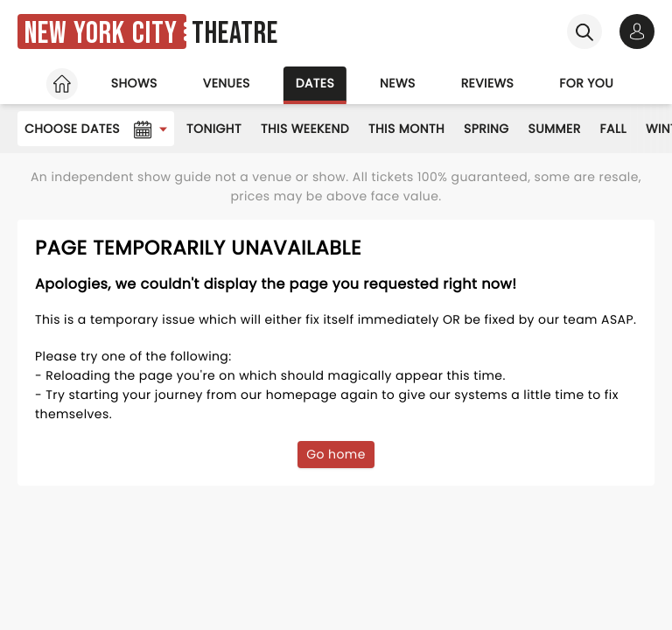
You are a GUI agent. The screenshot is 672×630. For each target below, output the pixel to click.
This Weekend (305, 129)
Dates (315, 83)
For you (586, 83)
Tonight (214, 129)
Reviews (488, 83)
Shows (134, 83)
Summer (555, 129)
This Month (406, 129)
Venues (227, 83)
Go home (336, 454)
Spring (486, 129)
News (398, 83)
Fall (613, 129)
